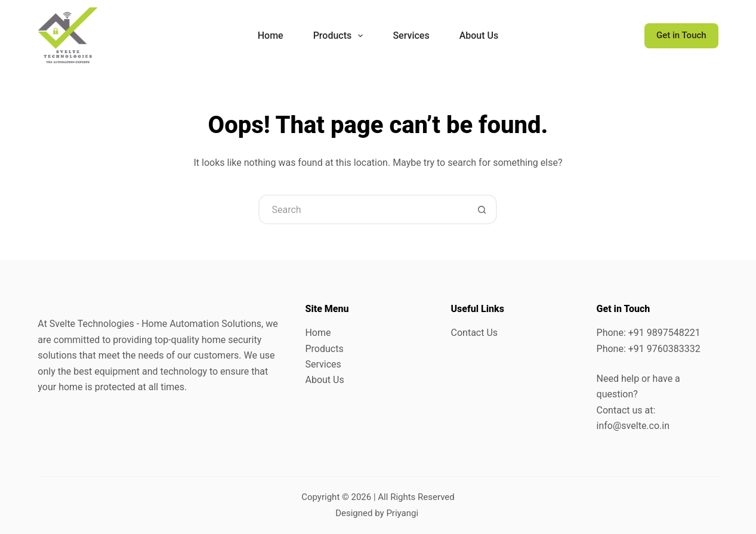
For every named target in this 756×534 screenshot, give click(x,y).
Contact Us (475, 333)
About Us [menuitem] (479, 36)
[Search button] (482, 209)
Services (323, 364)
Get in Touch (681, 35)
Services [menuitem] (411, 36)
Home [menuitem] (271, 36)
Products (324, 349)
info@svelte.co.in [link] (633, 426)
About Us (324, 380)
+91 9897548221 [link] (664, 333)
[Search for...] (363, 209)
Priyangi (402, 513)
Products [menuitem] (341, 36)
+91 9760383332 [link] (664, 349)
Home (318, 333)
